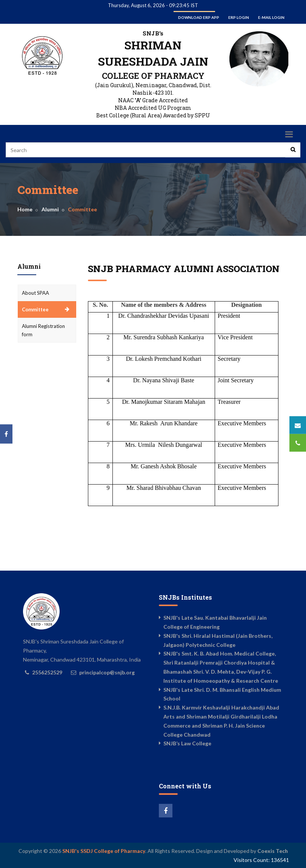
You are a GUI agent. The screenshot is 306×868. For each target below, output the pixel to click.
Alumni (50, 209)
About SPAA (35, 293)
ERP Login (239, 17)
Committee (35, 309)
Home (25, 209)
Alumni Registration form (43, 330)
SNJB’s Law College (187, 743)
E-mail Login (271, 17)
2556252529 (47, 672)
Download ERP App (199, 17)
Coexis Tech (273, 851)
